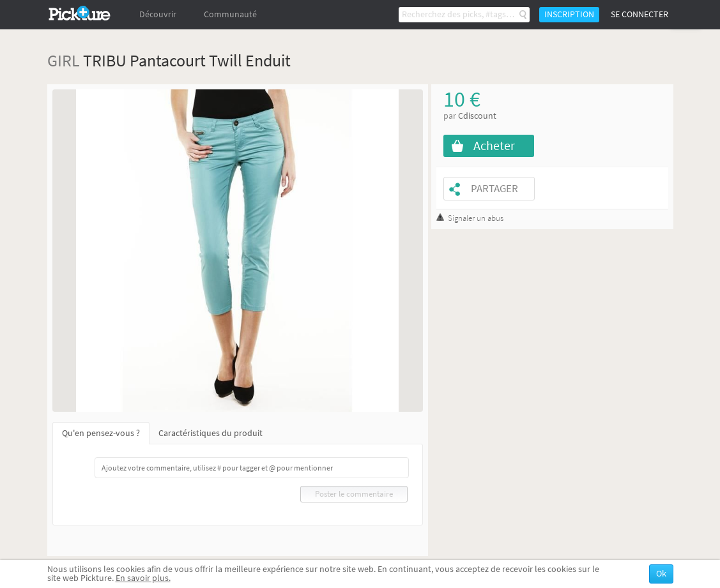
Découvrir (158, 14)
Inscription (569, 14)
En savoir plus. (143, 578)
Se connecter (640, 14)
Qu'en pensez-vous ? (101, 433)
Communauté (230, 14)
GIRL (64, 60)
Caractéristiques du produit (211, 433)
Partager (494, 189)
